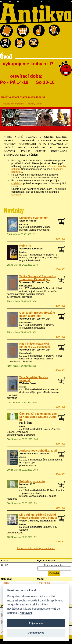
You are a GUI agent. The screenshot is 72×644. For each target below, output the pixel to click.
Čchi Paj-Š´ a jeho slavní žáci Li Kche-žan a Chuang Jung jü (38, 417)
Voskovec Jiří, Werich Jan (35, 282)
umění (22, 426)
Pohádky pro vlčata (32, 481)
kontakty (16, 195)
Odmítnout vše (36, 633)
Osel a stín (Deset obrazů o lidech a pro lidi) (37, 314)
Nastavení (26, 613)
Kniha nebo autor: (54, 565)
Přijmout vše (36, 623)
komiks (23, 524)
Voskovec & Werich (31, 249)
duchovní (24, 224)
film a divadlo (26, 286)
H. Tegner (25, 462)
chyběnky (17, 183)
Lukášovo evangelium (34, 218)
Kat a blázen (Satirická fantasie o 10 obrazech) (35, 345)
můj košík (44, 583)
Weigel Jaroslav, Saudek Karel (37, 521)
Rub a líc (25, 246)
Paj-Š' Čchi (26, 423)
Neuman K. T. (27, 484)
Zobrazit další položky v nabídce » (36, 548)
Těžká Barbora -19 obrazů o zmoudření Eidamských (37, 278)
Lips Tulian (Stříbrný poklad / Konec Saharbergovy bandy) (38, 516)
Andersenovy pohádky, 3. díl (38, 451)
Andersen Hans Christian (34, 454)
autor (61, 490)
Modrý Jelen (35, 104)
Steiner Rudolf (28, 221)
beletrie (23, 252)
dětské (23, 387)
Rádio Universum (14, 104)
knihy (6, 583)
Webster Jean (27, 383)
